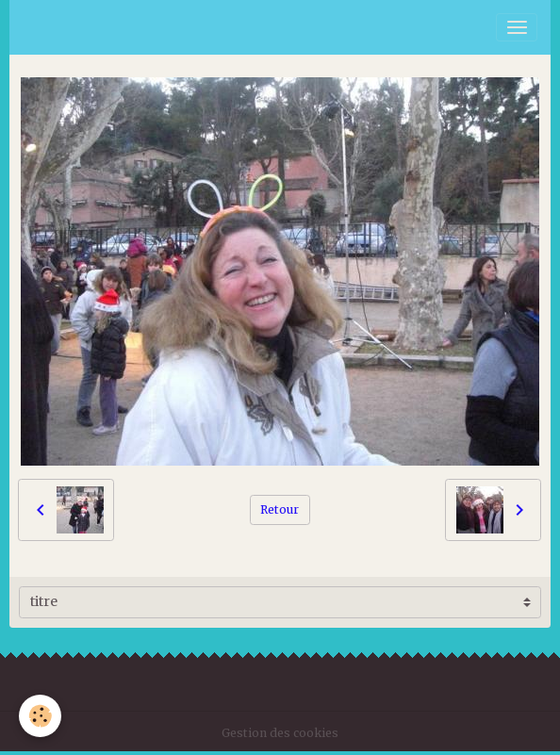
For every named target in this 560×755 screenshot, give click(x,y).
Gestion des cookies (280, 733)
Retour (280, 509)
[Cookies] (40, 716)
